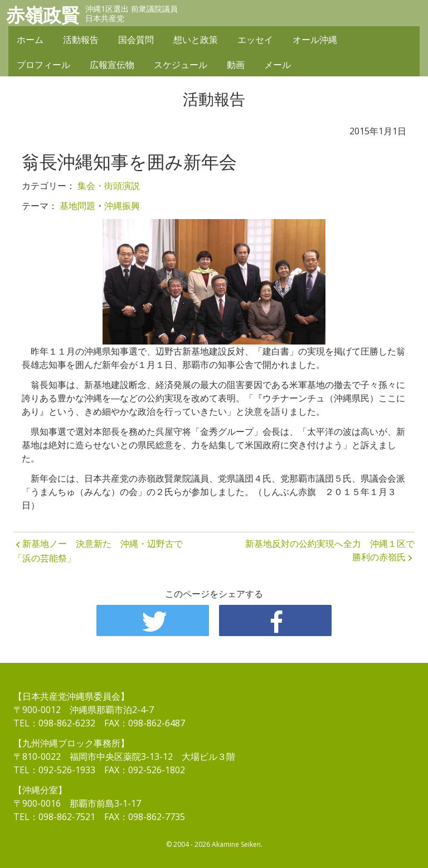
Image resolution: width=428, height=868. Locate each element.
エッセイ (255, 40)
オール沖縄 (315, 40)
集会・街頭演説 (109, 186)
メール (278, 65)
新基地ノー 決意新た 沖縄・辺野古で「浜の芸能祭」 (98, 551)
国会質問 (136, 40)
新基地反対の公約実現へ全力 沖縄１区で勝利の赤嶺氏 (330, 550)
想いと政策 (196, 40)
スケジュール (181, 65)
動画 (236, 65)
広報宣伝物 (112, 65)
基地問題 (77, 206)
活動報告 (81, 40)
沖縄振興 (122, 206)
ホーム (30, 40)
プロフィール (43, 65)
